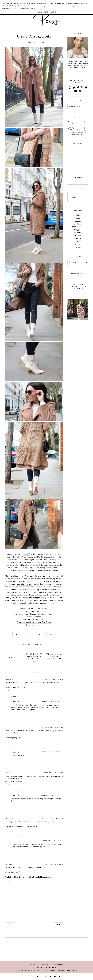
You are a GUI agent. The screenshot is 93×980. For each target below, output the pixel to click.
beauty (78, 221)
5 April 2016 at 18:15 (55, 864)
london (78, 235)
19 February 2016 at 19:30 (53, 773)
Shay (6, 727)
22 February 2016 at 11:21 (51, 841)
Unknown (9, 679)
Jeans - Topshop (34, 617)
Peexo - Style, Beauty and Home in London (48, 971)
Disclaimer (58, 964)
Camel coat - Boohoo (34, 611)
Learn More (43, 12)
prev (10, 925)
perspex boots (54, 590)
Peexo (74, 197)
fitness (78, 247)
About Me (34, 964)
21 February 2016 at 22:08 (52, 818)
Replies (16, 697)
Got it (53, 12)
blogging (78, 230)
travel (78, 218)
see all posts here (25, 584)
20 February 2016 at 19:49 (51, 795)
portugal (78, 224)
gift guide (78, 232)
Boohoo (14, 581)
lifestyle (78, 238)
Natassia (8, 864)
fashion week (78, 227)
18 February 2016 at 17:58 (51, 752)
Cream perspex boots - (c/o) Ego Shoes (34, 622)
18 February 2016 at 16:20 (52, 727)
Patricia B (15, 702)
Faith (39, 625)
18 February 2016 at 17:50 (51, 702)
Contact (46, 964)
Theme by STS (72, 971)
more (78, 72)
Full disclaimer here (79, 133)
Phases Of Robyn (19, 687)
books (78, 244)
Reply (7, 691)
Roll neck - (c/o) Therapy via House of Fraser (34, 614)
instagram (78, 241)
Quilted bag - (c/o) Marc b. (34, 619)
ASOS (28, 554)
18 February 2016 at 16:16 (53, 679)
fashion (41, 42)
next (58, 925)
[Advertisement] (78, 365)
